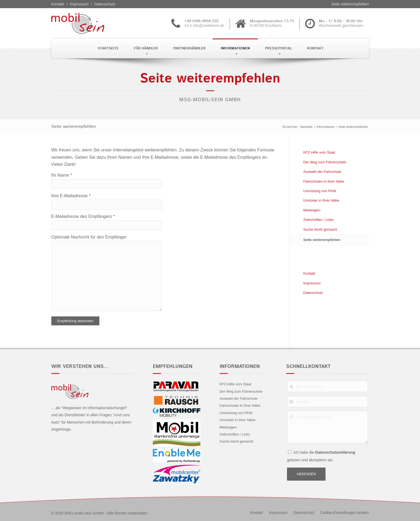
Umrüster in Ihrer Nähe (321, 200)
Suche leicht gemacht (320, 229)
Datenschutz (105, 4)
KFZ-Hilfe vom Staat (319, 152)
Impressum (79, 4)
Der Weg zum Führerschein (325, 162)
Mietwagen (312, 210)
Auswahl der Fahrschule (322, 172)
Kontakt (58, 4)
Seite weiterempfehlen (350, 4)
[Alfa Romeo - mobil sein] (86, 23)
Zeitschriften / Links (318, 220)
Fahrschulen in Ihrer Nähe (324, 181)
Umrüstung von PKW (320, 191)
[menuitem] (108, 48)
